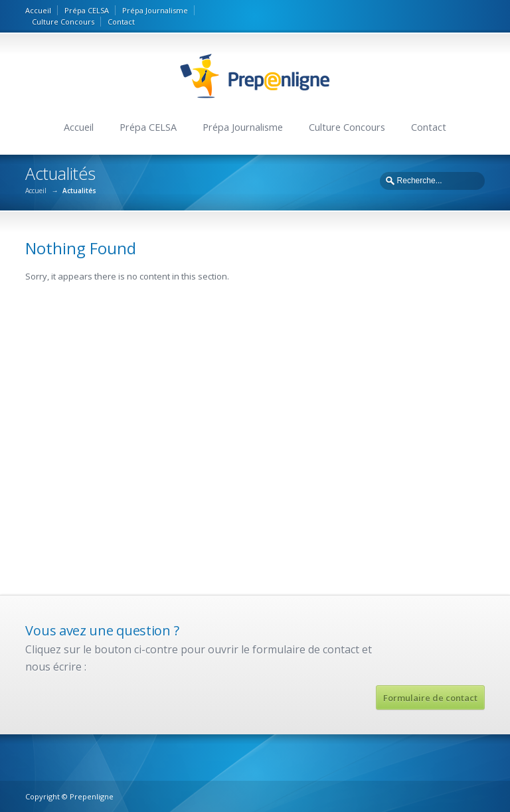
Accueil (38, 10)
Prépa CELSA (87, 10)
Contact (121, 22)
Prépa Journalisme (155, 10)
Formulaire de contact (430, 698)
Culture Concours (63, 22)
